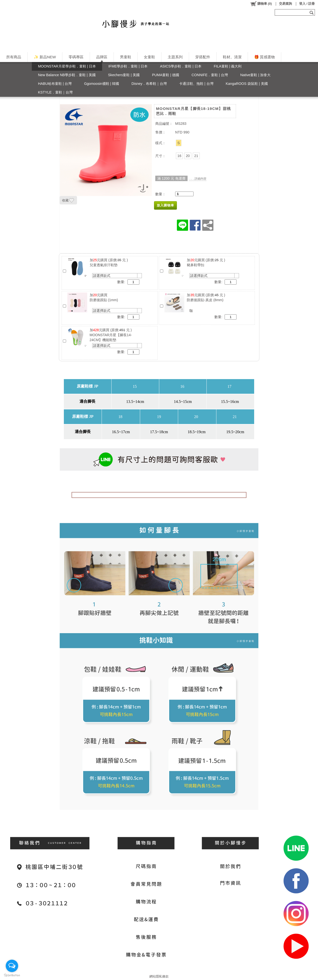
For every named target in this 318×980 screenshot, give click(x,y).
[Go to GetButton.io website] (12, 975)
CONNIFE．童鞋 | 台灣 (210, 75)
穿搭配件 (203, 57)
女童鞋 (149, 57)
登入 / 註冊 (307, 4)
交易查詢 (285, 4)
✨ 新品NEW (45, 57)
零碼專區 (76, 57)
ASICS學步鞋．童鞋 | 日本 (181, 66)
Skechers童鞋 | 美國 (124, 75)
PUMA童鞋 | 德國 (166, 75)
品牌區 (102, 57)
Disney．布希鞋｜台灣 (149, 84)
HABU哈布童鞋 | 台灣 (55, 84)
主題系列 (175, 57)
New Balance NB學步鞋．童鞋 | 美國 (67, 75)
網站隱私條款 (159, 976)
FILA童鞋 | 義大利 (228, 66)
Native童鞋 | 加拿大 (255, 75)
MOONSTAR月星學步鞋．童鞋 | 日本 (67, 66)
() (261, 4)
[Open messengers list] (12, 966)
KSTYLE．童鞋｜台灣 (55, 92)
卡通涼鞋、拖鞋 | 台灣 (196, 84)
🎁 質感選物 (264, 57)
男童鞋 (126, 57)
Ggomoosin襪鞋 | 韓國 (101, 84)
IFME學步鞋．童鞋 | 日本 (128, 66)
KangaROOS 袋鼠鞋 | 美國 (247, 84)
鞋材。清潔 (232, 57)
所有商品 (14, 57)
